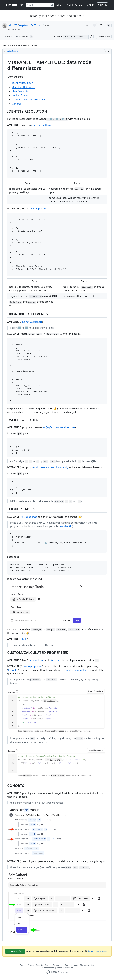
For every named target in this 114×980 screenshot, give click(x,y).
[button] (91, 37)
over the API (66, 526)
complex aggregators (76, 670)
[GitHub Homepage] (48, 972)
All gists (60, 5)
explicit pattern (38, 208)
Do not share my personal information (57, 968)
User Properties (21, 91)
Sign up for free (15, 951)
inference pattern (41, 125)
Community (58, 965)
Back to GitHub (74, 5)
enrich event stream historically (51, 467)
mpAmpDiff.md (30, 25)
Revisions (24, 37)
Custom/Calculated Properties (29, 100)
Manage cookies (87, 965)
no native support (32, 322)
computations (35, 660)
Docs (67, 965)
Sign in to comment (97, 951)
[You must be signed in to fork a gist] (105, 25)
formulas (55, 660)
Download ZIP (104, 37)
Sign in (91, 5)
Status (48, 965)
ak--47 (13, 25)
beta (25, 639)
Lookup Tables (20, 95)
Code (8, 37)
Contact (75, 965)
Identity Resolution (23, 83)
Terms (23, 965)
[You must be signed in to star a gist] (91, 25)
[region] (57, 498)
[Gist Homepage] (15, 5)
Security (39, 965)
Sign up (102, 5)
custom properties (32, 666)
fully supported (29, 517)
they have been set (59, 427)
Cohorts (16, 104)
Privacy (31, 965)
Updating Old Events (23, 87)
